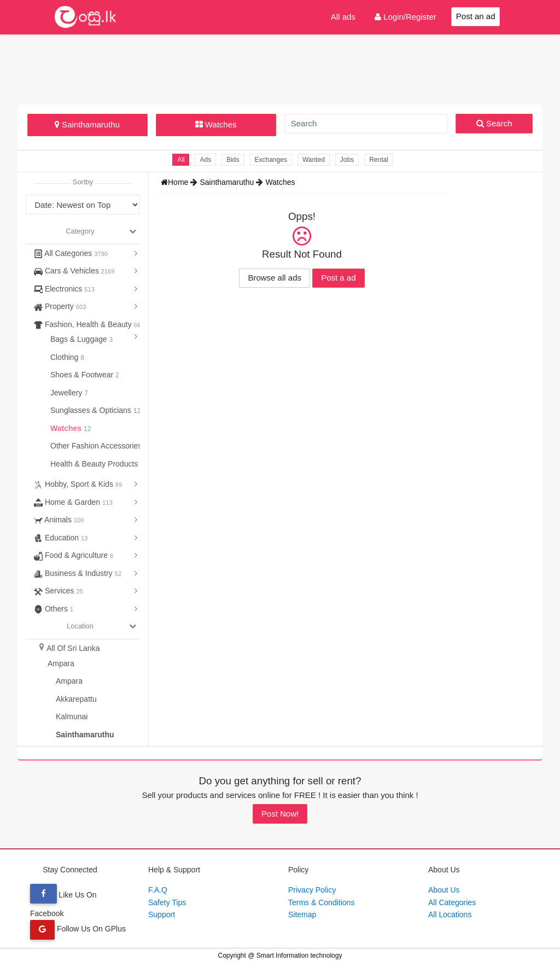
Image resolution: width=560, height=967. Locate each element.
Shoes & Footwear (83, 375)
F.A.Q (158, 890)
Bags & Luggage (80, 339)
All (181, 160)
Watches (216, 124)
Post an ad (476, 16)
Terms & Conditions (321, 902)
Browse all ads (275, 278)
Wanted (314, 160)
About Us (444, 890)
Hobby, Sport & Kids (78, 484)
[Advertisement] (280, 68)
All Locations (450, 914)
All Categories (71, 253)
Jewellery (67, 393)
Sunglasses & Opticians (92, 410)
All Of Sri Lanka (73, 648)
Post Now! (280, 814)
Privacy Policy (312, 890)
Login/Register (406, 17)
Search (494, 123)
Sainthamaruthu (87, 124)
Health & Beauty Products (95, 464)
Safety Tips (167, 902)
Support (162, 914)
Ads (205, 160)
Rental (379, 160)
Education (61, 538)
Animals (59, 520)
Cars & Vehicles (74, 271)
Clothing (65, 357)
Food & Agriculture (74, 555)
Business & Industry (78, 573)
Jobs (347, 160)
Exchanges (271, 160)
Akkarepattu (76, 699)
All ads (343, 17)
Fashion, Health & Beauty (87, 324)
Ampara (61, 663)
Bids (233, 160)
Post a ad (338, 278)
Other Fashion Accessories (97, 446)
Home (176, 182)
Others (54, 609)
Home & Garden (73, 502)
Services (59, 591)
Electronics (64, 289)
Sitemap (302, 914)
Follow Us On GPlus (78, 929)
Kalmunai (72, 716)
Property (60, 306)
